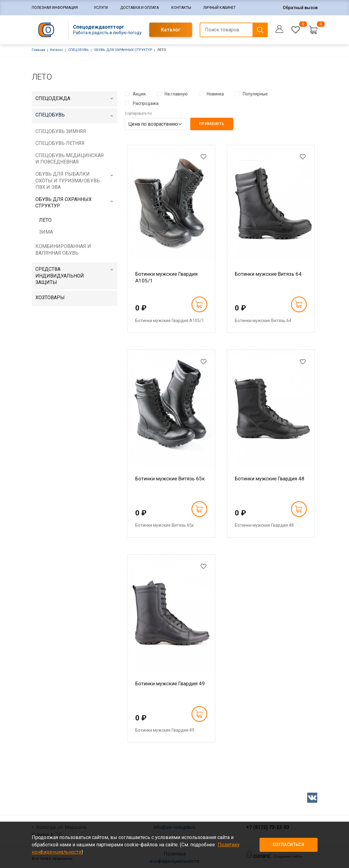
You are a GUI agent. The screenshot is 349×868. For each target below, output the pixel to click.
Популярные (255, 94)
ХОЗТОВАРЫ (50, 298)
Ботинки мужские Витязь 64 (268, 274)
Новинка (215, 94)
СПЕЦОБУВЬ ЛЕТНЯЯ (60, 143)
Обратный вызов (300, 8)
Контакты (181, 8)
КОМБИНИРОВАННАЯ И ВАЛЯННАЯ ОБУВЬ (63, 250)
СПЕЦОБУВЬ (78, 50)
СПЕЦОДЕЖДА (53, 98)
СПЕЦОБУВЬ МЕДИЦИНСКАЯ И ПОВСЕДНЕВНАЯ (70, 159)
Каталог (171, 30)
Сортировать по (138, 113)
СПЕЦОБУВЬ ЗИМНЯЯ (61, 131)
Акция (139, 94)
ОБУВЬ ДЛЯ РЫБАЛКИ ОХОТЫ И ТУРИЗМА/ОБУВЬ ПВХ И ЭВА (68, 181)
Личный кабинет (220, 8)
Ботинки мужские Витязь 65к (170, 479)
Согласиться (288, 845)
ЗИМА (46, 232)
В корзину (199, 304)
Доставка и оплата (140, 8)
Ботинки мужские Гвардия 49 (170, 683)
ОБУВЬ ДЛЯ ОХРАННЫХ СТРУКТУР (123, 50)
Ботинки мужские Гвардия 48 (270, 479)
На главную (176, 94)
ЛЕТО (45, 220)
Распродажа (146, 103)
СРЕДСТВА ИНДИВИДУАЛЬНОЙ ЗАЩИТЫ (60, 276)
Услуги (101, 8)
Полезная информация (55, 8)
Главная (38, 50)
